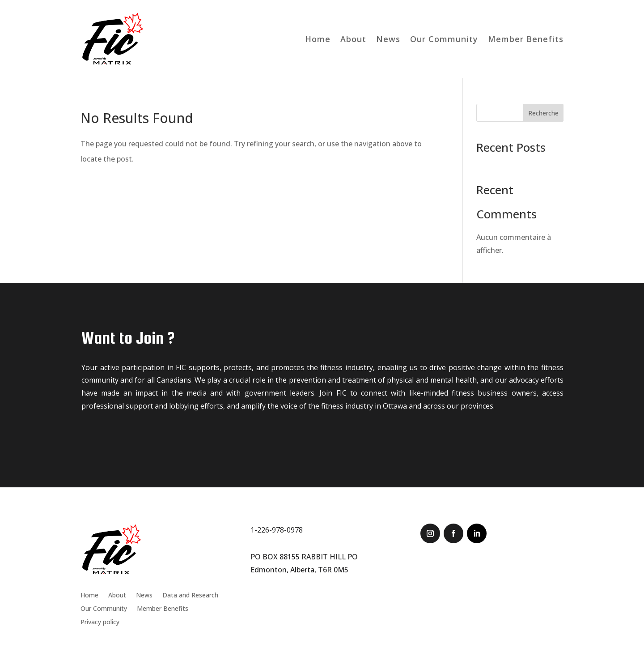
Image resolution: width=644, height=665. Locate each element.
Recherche (543, 113)
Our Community (444, 39)
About (353, 39)
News (388, 39)
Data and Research (190, 596)
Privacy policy (100, 622)
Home (318, 39)
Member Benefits (526, 39)
